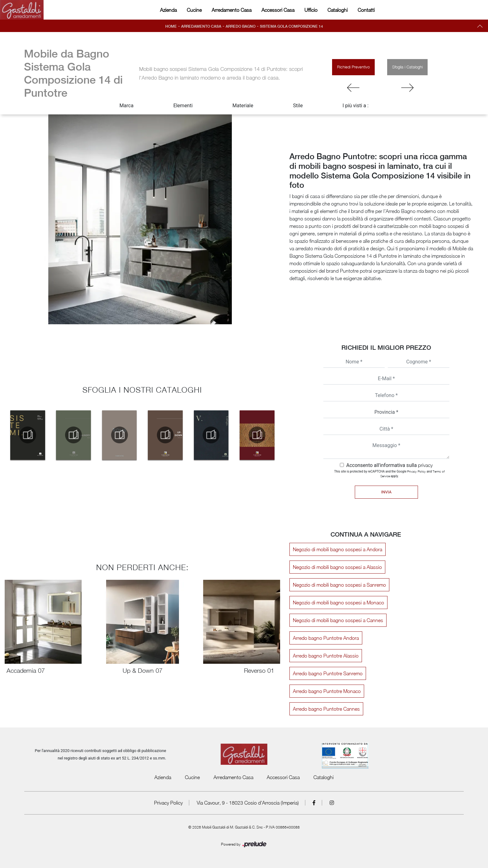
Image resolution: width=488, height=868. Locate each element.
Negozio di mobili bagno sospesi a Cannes (338, 620)
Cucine (194, 10)
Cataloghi (338, 10)
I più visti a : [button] (356, 106)
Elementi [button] (183, 106)
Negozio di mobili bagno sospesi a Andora (338, 549)
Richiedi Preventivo (353, 67)
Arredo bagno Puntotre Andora (326, 638)
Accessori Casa (278, 10)
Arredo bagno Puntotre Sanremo (328, 673)
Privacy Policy (416, 471)
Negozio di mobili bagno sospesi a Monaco (338, 603)
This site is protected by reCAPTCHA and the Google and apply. (389, 474)
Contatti (366, 10)
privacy (425, 465)
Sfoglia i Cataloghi (407, 67)
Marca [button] (127, 106)
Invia (386, 492)
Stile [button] (298, 106)
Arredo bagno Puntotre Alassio (326, 656)
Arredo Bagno (241, 26)
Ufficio (311, 10)
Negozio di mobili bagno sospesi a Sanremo (339, 585)
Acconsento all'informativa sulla (389, 465)
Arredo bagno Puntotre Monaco (327, 691)
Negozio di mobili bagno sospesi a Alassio (337, 567)
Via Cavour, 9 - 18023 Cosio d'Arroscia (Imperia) (248, 803)
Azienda (168, 10)
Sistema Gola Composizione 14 (291, 26)
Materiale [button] (243, 106)
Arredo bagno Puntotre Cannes (326, 709)
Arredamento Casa (232, 10)
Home (171, 26)
